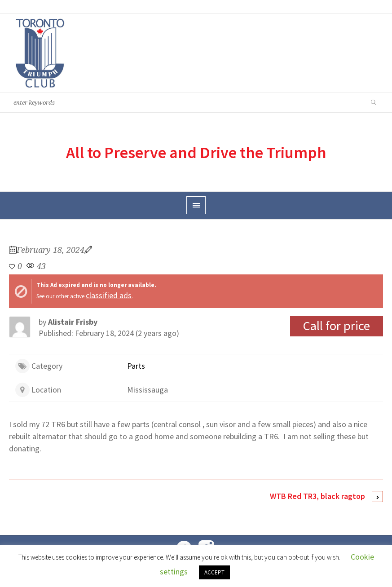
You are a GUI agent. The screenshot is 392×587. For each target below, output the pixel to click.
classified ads (109, 295)
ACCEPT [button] (214, 572)
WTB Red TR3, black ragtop (317, 496)
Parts (136, 366)
